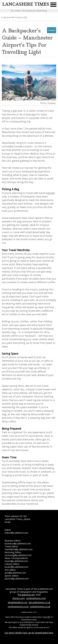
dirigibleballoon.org (18, 602)
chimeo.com (19, 598)
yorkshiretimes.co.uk (40, 607)
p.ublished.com (27, 595)
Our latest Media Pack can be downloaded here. (29, 633)
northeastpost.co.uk (18, 607)
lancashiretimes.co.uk (40, 602)
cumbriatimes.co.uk (36, 598)
